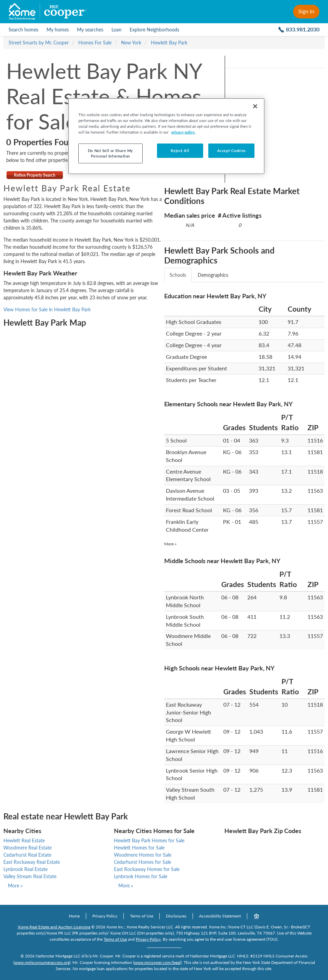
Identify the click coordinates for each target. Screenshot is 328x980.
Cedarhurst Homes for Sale (142, 862)
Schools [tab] (178, 275)
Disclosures (176, 916)
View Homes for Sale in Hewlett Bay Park (47, 309)
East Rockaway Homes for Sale (147, 869)
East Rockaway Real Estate (32, 862)
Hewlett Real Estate (24, 840)
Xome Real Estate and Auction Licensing (54, 927)
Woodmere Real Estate (28, 848)
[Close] (255, 106)
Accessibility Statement (220, 916)
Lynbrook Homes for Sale (141, 876)
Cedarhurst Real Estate (27, 855)
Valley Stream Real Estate (30, 876)
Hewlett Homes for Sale (139, 848)
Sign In (306, 11)
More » (170, 544)
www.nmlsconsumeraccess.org (42, 962)
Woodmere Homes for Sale (143, 855)
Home (74, 916)
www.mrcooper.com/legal (157, 962)
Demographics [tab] (213, 275)
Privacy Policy (105, 916)
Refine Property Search (35, 175)
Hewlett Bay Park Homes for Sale (149, 840)
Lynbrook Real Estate (25, 869)
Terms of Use (142, 916)
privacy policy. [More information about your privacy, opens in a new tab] (183, 132)
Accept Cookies (232, 151)
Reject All (180, 151)
